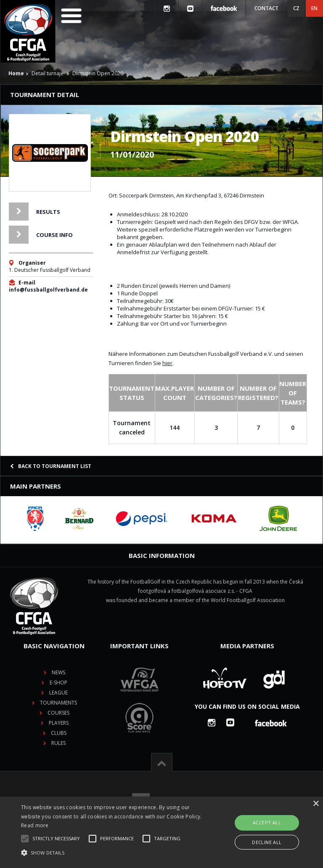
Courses (58, 713)
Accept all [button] (267, 822)
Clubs (59, 733)
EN (314, 8)
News (58, 672)
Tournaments (58, 703)
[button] (112, 853)
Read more (35, 825)
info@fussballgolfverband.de (48, 290)
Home (16, 73)
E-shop (58, 683)
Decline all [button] (267, 842)
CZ (296, 8)
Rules (58, 743)
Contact (266, 8)
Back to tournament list (51, 466)
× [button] (316, 804)
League (58, 693)
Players (59, 723)
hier (167, 363)
